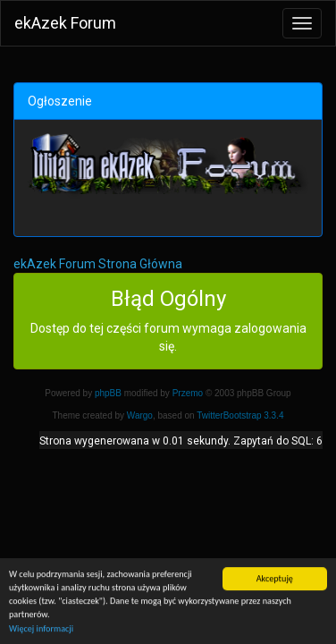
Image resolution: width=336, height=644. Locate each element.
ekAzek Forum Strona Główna (98, 264)
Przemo (188, 393)
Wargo (140, 415)
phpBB (108, 393)
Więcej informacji (41, 629)
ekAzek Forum (65, 23)
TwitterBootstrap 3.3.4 (240, 415)
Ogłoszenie (60, 101)
